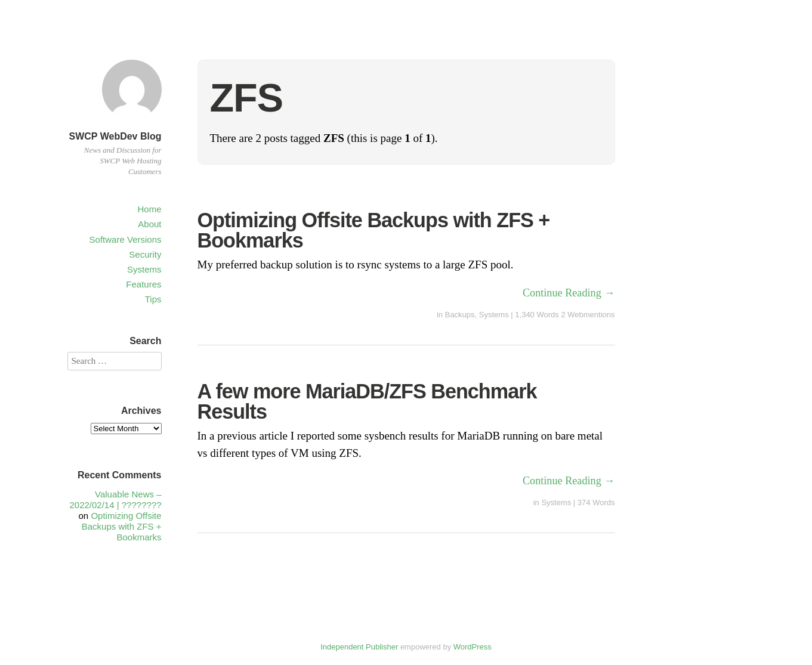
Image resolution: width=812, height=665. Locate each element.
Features (143, 284)
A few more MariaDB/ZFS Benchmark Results (367, 401)
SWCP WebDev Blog (115, 136)
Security (145, 254)
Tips (153, 299)
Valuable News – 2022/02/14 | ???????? (115, 499)
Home (149, 209)
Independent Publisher (359, 647)
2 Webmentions (588, 315)
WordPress (473, 647)
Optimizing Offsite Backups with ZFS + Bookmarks (374, 230)
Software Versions (126, 239)
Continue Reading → (569, 293)
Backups (460, 315)
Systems (144, 269)
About (149, 224)
